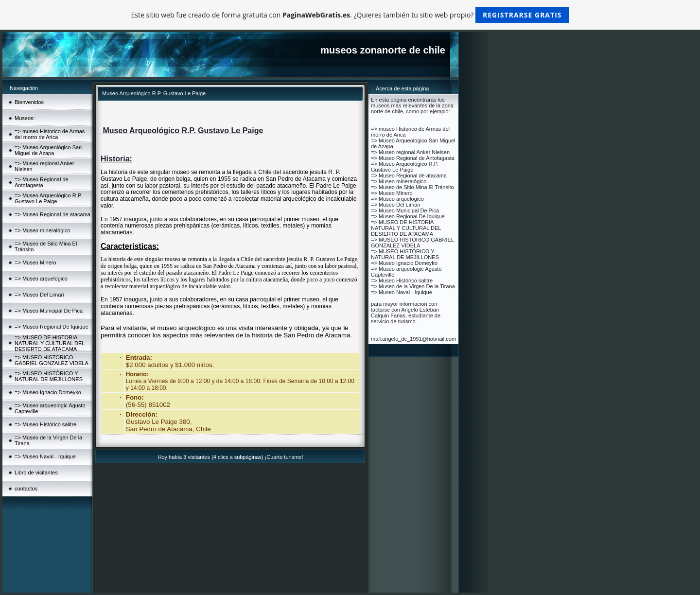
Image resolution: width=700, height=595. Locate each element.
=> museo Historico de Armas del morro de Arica (50, 134)
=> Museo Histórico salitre (45, 424)
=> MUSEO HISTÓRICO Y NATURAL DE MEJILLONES (49, 376)
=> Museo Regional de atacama (52, 214)
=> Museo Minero (35, 262)
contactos (26, 489)
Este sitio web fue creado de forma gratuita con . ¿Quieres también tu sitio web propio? (350, 15)
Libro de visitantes (36, 472)
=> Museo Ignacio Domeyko (48, 392)
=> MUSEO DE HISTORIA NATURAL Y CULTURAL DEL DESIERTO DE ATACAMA (50, 343)
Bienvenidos (29, 102)
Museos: (25, 118)
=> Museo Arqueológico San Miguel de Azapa (48, 150)
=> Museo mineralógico (42, 230)
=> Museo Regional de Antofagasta (42, 182)
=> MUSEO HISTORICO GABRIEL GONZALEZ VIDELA (52, 360)
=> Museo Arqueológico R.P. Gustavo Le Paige (48, 198)
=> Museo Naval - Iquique (45, 456)
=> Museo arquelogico (41, 279)
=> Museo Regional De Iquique (52, 327)
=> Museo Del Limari (39, 295)
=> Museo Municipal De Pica (49, 311)
